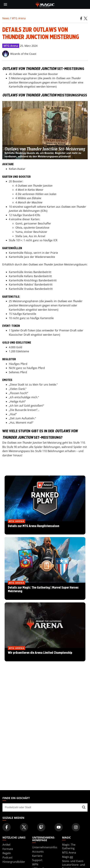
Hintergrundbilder (14, 862)
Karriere (37, 856)
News (6, 18)
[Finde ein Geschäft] (84, 807)
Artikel (6, 845)
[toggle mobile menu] (5, 4)
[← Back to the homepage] (45, 4)
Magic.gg (67, 857)
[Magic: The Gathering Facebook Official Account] (7, 827)
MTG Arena (19, 18)
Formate (8, 849)
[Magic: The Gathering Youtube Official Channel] (59, 827)
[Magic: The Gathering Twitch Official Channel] (41, 827)
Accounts (38, 852)
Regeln (7, 853)
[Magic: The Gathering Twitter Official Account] (24, 827)
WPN (35, 864)
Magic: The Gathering (69, 846)
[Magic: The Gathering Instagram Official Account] (76, 827)
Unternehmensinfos (45, 847)
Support (37, 860)
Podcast (7, 857)
